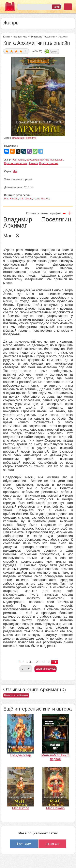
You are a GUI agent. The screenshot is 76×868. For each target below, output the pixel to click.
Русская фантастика (16, 163)
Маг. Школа (26, 199)
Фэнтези (33, 163)
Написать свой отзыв (16, 695)
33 (49, 662)
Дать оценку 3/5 (16, 51)
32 (43, 662)
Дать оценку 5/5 (26, 51)
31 (38, 662)
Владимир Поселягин (42, 37)
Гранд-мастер (41, 199)
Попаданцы (57, 160)
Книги (6, 37)
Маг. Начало (11, 199)
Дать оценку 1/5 (7, 51)
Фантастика (20, 37)
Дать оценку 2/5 (12, 51)
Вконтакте (24, 843)
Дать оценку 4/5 (21, 51)
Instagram (52, 843)
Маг (15, 171)
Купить (53, 52)
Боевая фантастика (37, 160)
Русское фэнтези (49, 163)
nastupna (55, 662)
